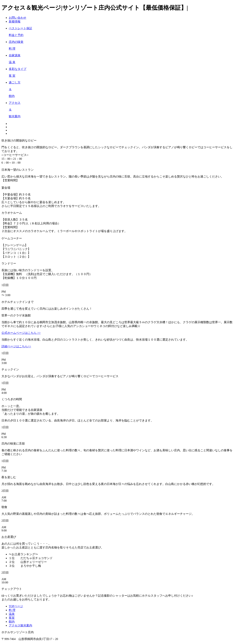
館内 (12, 622)
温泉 (12, 614)
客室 (12, 618)
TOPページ (16, 606)
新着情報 (15, 22)
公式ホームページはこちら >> (21, 333)
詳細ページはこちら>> (16, 346)
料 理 (12, 610)
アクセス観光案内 (20, 625)
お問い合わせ (18, 18)
